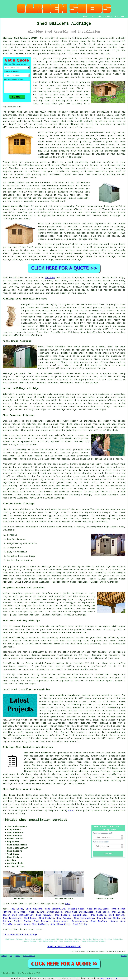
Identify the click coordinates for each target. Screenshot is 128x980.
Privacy (124, 956)
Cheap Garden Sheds (108, 918)
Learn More (106, 978)
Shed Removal (44, 915)
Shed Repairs (64, 918)
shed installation (27, 178)
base (5, 118)
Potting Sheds (76, 909)
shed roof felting (96, 652)
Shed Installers (12, 918)
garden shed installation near (68, 717)
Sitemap (4, 956)
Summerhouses (54, 912)
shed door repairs (93, 753)
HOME (85, 17)
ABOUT (100, 17)
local (89, 74)
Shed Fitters (62, 915)
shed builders (111, 287)
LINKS (92, 17)
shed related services (39, 784)
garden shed (101, 206)
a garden (102, 38)
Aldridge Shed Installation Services (35, 820)
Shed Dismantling (55, 909)
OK (116, 978)
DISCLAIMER (119, 17)
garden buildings (87, 139)
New (11, 956)
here (71, 810)
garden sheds (116, 765)
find (11, 795)
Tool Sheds (17, 909)
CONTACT (108, 17)
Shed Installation (98, 909)
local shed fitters (51, 720)
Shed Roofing (117, 915)
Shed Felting (37, 912)
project (12, 192)
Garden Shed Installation (18, 915)
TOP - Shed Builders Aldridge (20, 935)
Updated (17, 956)
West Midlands (77, 784)
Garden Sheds (22, 921)
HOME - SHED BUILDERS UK (64, 946)
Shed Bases (103, 912)
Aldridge (50, 278)
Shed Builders (34, 909)
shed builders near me (64, 714)
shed (63, 82)
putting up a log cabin (34, 726)
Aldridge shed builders (37, 753)
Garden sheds (46, 209)
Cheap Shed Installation (79, 912)
